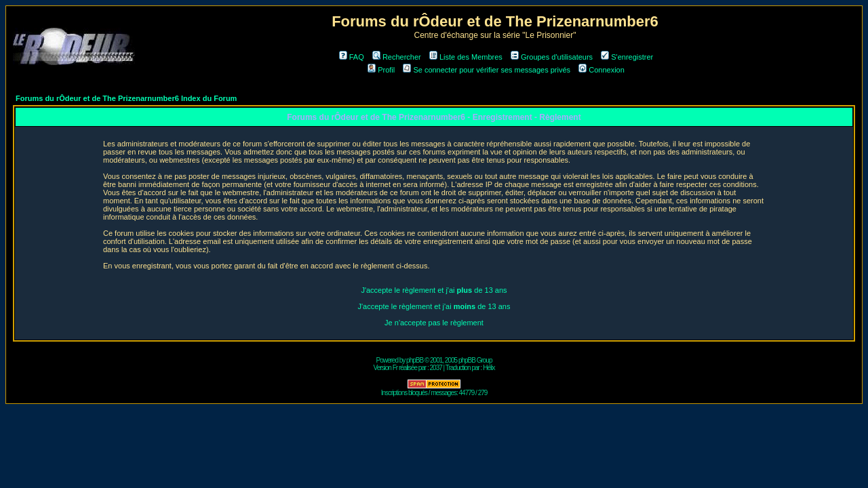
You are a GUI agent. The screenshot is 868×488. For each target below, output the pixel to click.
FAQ (352, 57)
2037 (436, 368)
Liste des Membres (466, 57)
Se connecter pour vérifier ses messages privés (487, 70)
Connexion (601, 70)
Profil (381, 70)
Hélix (489, 368)
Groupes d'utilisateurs (552, 57)
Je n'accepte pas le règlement (434, 323)
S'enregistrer (627, 57)
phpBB (415, 360)
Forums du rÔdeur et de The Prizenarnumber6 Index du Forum (126, 98)
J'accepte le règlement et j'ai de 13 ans (434, 290)
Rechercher (397, 57)
